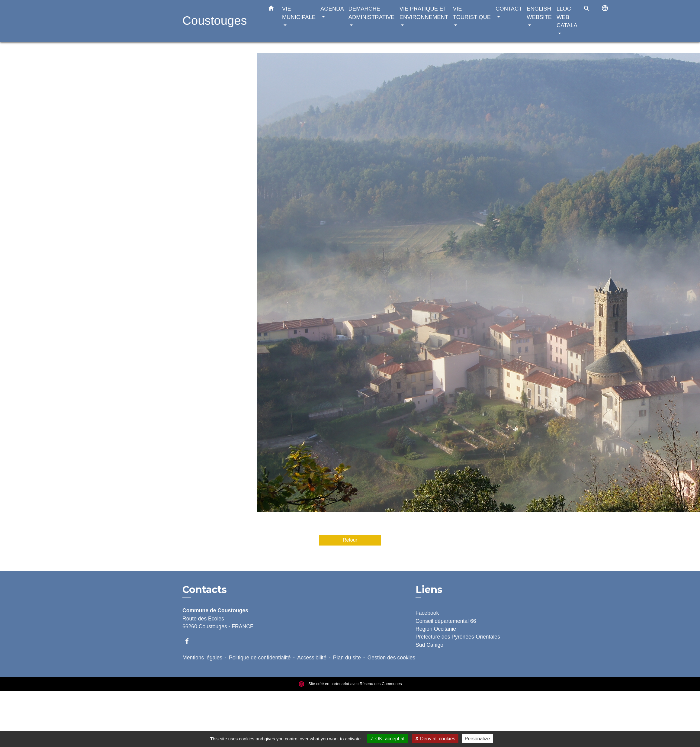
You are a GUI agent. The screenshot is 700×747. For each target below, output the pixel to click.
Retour (350, 540)
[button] (271, 9)
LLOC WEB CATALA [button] (567, 17)
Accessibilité (312, 658)
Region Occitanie (436, 629)
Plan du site (347, 658)
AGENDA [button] (332, 9)
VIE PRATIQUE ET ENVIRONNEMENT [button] (424, 13)
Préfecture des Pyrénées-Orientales (458, 637)
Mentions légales (202, 658)
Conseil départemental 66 (446, 621)
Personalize (477, 739)
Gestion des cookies (391, 658)
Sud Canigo (429, 645)
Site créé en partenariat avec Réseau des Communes (350, 684)
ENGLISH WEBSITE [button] (539, 13)
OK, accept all (388, 739)
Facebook (427, 613)
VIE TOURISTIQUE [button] (472, 13)
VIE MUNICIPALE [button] (299, 13)
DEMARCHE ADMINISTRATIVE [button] (372, 13)
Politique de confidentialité (260, 658)
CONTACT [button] (509, 9)
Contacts (205, 590)
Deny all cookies (435, 739)
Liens (429, 589)
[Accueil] (220, 21)
